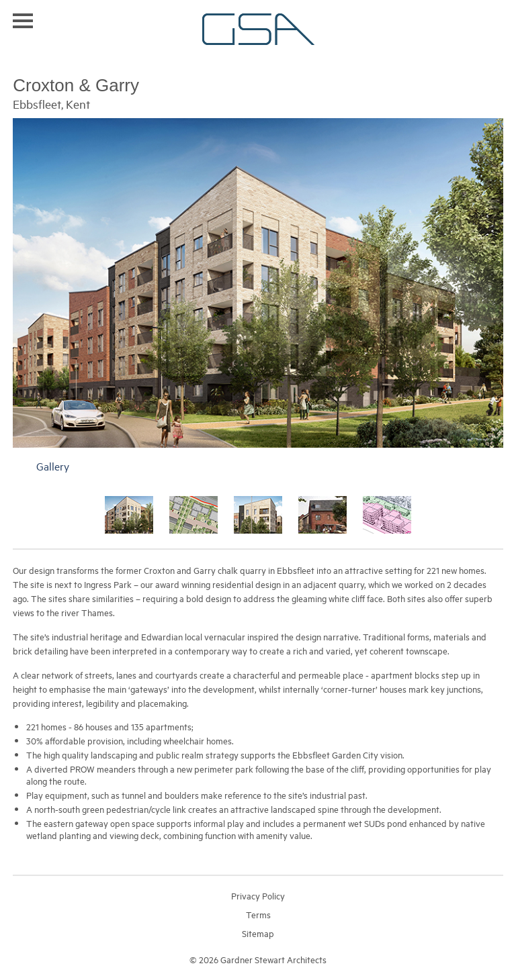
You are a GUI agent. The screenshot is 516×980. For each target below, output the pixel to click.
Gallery (53, 466)
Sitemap (258, 933)
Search (497, 19)
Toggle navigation (23, 21)
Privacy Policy (258, 895)
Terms (258, 914)
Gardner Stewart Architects (258, 29)
